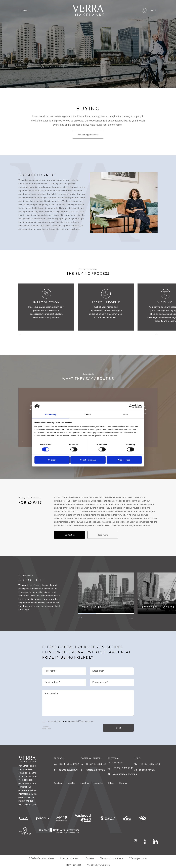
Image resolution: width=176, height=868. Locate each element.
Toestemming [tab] (50, 415)
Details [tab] (88, 415)
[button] (157, 335)
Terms (49, 735)
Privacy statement (70, 858)
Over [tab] (126, 415)
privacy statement (69, 727)
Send (118, 734)
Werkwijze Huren (138, 858)
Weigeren (52, 460)
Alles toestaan (124, 460)
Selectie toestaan (88, 460)
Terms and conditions (112, 858)
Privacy (44, 735)
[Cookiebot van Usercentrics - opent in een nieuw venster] (131, 406)
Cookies (90, 858)
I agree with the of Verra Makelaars (68, 727)
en (154, 10)
